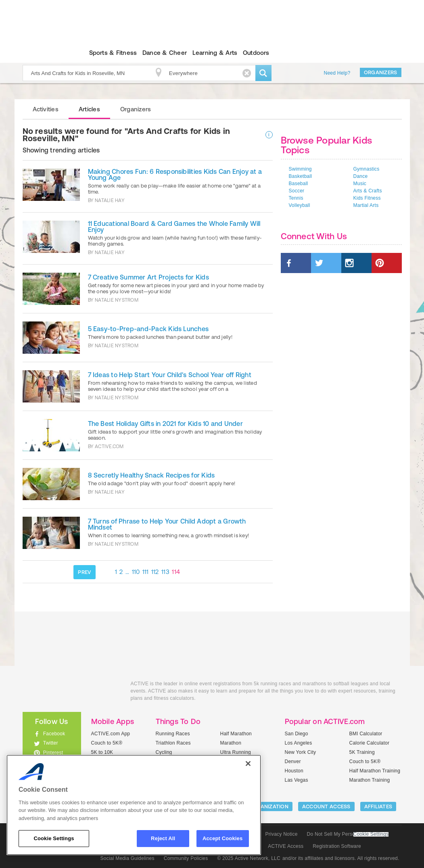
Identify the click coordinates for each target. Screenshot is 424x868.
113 (165, 572)
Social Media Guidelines (127, 858)
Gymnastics (367, 169)
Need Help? (337, 73)
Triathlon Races (173, 743)
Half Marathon (236, 734)
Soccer (297, 191)
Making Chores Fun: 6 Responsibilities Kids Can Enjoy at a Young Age (175, 174)
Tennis (296, 198)
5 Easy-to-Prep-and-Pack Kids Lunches (148, 329)
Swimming (300, 169)
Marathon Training (370, 780)
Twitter (51, 743)
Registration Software (337, 846)
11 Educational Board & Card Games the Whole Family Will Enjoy (174, 226)
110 (136, 572)
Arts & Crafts (368, 191)
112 (155, 572)
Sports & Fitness (113, 53)
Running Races (173, 734)
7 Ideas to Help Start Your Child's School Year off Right (170, 375)
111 (146, 572)
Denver (293, 762)
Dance (361, 176)
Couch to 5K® (107, 743)
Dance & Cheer (165, 53)
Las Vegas (297, 780)
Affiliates (378, 806)
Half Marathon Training (375, 771)
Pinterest (53, 753)
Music (360, 184)
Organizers (381, 72)
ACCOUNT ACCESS (326, 806)
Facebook (54, 734)
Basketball (301, 176)
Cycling (164, 752)
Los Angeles (299, 743)
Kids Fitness (367, 198)
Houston (294, 771)
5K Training (362, 752)
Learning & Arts (215, 53)
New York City (301, 752)
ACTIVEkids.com (45, 53)
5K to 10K (102, 752)
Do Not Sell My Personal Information (348, 834)
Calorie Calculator (370, 743)
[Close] (248, 764)
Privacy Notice (282, 834)
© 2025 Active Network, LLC (249, 858)
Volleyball (300, 205)
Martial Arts (366, 205)
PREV (84, 572)
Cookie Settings (371, 834)
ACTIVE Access (286, 846)
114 (176, 572)
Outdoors (256, 53)
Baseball (299, 184)
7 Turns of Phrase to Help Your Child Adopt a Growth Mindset (167, 524)
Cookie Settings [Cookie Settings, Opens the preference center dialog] (54, 838)
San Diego (297, 734)
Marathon (231, 743)
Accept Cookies (222, 838)
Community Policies (186, 858)
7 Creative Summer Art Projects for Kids (148, 277)
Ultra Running (236, 752)
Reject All (163, 838)
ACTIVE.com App (111, 734)
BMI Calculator (366, 734)
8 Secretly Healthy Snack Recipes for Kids (151, 475)
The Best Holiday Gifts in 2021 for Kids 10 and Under (165, 424)
